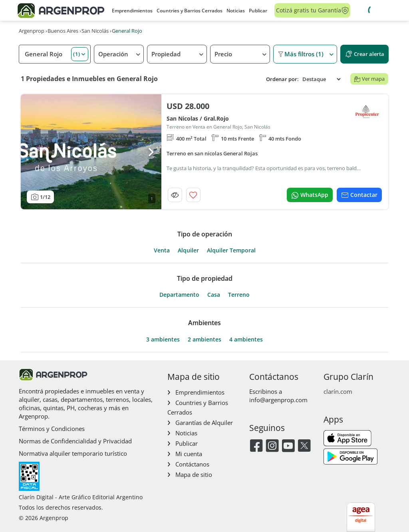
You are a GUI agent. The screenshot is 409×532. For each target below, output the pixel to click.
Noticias (236, 11)
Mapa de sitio (194, 474)
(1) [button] (77, 54)
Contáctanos (192, 464)
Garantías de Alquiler (204, 423)
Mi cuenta (189, 454)
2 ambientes (204, 339)
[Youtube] (288, 446)
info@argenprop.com (278, 400)
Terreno (239, 295)
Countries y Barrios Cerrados (190, 11)
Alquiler (188, 250)
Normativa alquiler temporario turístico (73, 453)
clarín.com (338, 391)
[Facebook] (256, 446)
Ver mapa (369, 79)
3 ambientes (163, 339)
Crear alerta (364, 54)
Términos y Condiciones (52, 429)
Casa (214, 295)
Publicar (258, 11)
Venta (162, 250)
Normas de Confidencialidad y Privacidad (75, 441)
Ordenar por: (282, 79)
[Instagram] (272, 446)
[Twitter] (304, 446)
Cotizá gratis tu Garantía (313, 10)
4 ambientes (246, 339)
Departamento (179, 295)
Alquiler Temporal (231, 250)
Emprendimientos (132, 11)
